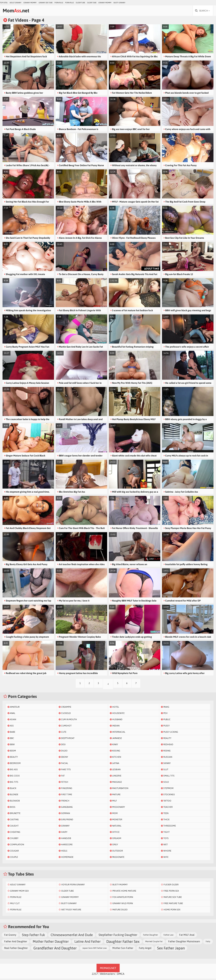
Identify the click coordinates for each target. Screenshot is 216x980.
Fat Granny (10, 936)
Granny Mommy (30, 3)
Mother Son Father (123, 949)
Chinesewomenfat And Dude (72, 936)
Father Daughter (150, 936)
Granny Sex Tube (46, 3)
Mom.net (19, 11)
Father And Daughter (16, 943)
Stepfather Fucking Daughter (118, 936)
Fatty (208, 943)
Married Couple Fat (154, 943)
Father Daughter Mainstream (184, 943)
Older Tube (80, 3)
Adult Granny (16, 3)
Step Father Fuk (33, 936)
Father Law (168, 936)
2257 (95, 975)
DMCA (121, 975)
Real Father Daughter (16, 949)
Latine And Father (87, 943)
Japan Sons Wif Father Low (94, 949)
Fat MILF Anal (187, 936)
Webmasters (107, 975)
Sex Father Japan (171, 949)
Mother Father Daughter (51, 943)
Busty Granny (119, 3)
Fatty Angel (145, 949)
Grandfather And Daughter (55, 949)
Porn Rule (59, 3)
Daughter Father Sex (123, 943)
